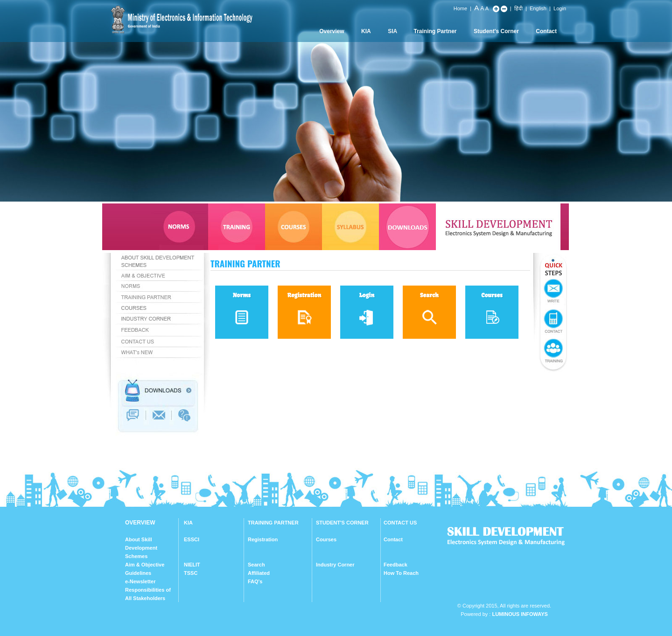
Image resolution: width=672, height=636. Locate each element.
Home (460, 8)
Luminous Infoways (520, 614)
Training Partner (435, 31)
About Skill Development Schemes (141, 548)
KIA (366, 31)
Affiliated (259, 573)
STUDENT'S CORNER (342, 523)
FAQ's (255, 581)
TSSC (191, 573)
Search (256, 565)
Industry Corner (335, 565)
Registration (263, 539)
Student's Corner (496, 31)
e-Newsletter (140, 581)
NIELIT (192, 565)
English (538, 8)
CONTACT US (400, 523)
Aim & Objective (145, 565)
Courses (326, 539)
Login (560, 8)
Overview (332, 31)
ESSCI (192, 539)
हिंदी (518, 8)
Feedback (395, 565)
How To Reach (401, 573)
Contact (546, 31)
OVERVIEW (140, 523)
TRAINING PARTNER (273, 523)
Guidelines (138, 573)
